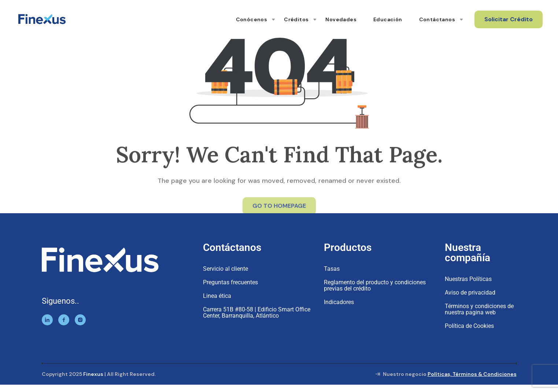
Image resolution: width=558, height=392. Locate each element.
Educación (388, 19)
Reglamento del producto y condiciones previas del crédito (375, 285)
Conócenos (252, 19)
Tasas (332, 269)
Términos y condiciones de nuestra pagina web (479, 309)
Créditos (296, 19)
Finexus (93, 374)
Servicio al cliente (226, 269)
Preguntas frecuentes (230, 282)
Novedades (341, 19)
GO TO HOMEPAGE (279, 208)
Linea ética (217, 296)
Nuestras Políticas (468, 279)
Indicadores (339, 302)
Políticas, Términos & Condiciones (472, 374)
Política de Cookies (469, 326)
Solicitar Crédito (509, 19)
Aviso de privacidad (470, 293)
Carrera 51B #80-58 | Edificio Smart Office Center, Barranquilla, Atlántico (257, 313)
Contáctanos (437, 19)
